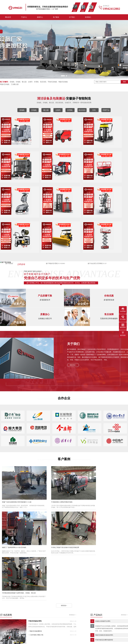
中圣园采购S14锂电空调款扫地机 (56, 484)
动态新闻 (54, 604)
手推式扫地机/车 (18, 622)
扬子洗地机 (13, 592)
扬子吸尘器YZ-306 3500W (77, 148)
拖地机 (32, 616)
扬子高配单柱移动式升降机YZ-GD (14, 220)
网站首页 (8, 17)
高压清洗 (43, 82)
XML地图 (89, 640)
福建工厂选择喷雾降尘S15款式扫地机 (100, 484)
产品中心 (24, 17)
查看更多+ (73, 352)
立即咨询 (26, 248)
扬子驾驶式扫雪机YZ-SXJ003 (77, 220)
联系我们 (88, 17)
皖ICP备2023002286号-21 (78, 640)
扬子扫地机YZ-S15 (109, 148)
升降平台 (106, 111)
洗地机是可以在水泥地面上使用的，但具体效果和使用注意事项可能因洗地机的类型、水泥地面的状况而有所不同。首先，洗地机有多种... (112, 561)
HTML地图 (96, 640)
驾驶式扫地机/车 (35, 622)
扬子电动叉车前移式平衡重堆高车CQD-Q (109, 184)
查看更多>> (73, 547)
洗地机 (12, 82)
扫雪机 (36, 82)
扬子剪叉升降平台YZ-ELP (45, 184)
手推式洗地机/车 (18, 619)
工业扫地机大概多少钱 (36, 567)
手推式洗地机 (52, 82)
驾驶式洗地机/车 (35, 619)
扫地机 (18, 82)
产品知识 (54, 607)
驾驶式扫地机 (5, 85)
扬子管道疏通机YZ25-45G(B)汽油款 (46, 148)
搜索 (124, 82)
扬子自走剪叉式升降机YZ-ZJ (109, 220)
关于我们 (72, 17)
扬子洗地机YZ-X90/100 (14, 148)
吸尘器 (24, 82)
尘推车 (30, 82)
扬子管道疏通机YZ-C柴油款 (45, 220)
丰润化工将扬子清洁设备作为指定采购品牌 (17, 524)
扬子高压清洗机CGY (14, 184)
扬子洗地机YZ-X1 (77, 184)
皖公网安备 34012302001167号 (64, 643)
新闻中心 (40, 17)
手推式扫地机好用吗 (35, 553)
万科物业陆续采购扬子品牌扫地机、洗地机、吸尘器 (62, 524)
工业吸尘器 (15, 85)
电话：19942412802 (85, 609)
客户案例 (56, 17)
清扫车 (15, 616)
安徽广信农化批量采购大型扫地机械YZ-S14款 (18, 484)
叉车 (94, 111)
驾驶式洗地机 (63, 82)
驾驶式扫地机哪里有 (36, 563)
